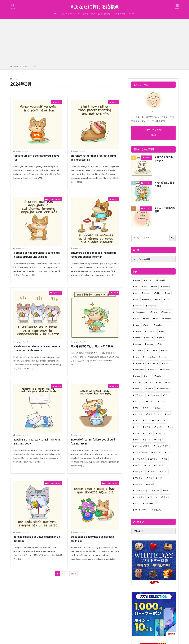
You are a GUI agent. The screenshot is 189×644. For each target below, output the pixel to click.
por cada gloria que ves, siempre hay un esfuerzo (37, 539)
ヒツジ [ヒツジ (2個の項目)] (164, 472)
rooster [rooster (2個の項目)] (153, 370)
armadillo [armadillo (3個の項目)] (162, 280)
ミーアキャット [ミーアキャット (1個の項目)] (141, 491)
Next (73, 574)
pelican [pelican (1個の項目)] (138, 344)
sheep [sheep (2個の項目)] (138, 376)
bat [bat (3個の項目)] (136, 287)
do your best (57, 293)
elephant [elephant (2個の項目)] (148, 299)
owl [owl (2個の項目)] (163, 331)
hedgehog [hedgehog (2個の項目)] (152, 306)
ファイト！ (147, 183)
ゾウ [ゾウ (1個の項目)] (137, 440)
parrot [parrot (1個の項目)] (162, 338)
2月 (34, 66)
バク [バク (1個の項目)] (148, 465)
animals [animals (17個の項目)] (149, 280)
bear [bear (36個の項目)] (145, 287)
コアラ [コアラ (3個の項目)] (148, 427)
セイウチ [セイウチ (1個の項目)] (162, 433)
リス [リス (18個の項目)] (137, 503)
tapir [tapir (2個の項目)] (160, 382)
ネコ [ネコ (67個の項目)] (165, 459)
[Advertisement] (94, 43)
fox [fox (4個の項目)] (159, 299)
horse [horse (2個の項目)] (155, 312)
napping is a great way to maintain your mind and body (37, 441)
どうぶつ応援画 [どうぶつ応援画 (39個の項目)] (141, 452)
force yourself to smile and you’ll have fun (36, 158)
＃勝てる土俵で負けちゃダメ (165, 159)
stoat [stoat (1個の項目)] (150, 382)
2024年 (26, 66)
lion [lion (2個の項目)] (157, 318)
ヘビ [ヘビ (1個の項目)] (160, 478)
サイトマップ (89, 14)
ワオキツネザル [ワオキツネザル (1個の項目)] (141, 510)
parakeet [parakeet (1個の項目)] (150, 338)
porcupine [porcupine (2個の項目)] (153, 350)
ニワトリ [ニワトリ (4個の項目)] (154, 459)
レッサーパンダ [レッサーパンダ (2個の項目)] (151, 503)
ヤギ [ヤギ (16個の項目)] (167, 491)
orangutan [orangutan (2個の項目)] (151, 331)
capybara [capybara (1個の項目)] (167, 287)
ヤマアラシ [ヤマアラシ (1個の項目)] (140, 497)
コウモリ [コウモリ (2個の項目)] (160, 427)
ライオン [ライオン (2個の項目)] (154, 497)
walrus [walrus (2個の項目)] (150, 389)
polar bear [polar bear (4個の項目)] (139, 350)
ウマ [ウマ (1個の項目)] (147, 408)
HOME (16, 66)
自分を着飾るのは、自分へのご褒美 (92, 346)
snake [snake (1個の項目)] (159, 376)
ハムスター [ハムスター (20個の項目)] (161, 465)
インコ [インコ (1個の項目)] (151, 401)
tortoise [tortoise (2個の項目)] (138, 389)
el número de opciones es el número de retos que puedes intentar (93, 255)
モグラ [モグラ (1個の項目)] (156, 491)
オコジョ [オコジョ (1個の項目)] (139, 414)
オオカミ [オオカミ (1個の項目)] (158, 408)
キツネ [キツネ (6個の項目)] (163, 420)
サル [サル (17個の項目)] (137, 433)
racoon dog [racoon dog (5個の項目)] (140, 363)
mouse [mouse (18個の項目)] (138, 331)
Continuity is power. (54, 199)
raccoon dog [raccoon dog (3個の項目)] (150, 357)
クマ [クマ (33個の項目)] (137, 427)
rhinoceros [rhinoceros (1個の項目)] (140, 370)
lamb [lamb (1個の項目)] (147, 318)
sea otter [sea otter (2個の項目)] (166, 370)
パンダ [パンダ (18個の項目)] (153, 472)
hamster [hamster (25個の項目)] (139, 306)
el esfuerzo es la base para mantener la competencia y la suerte (37, 348)
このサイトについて (70, 14)
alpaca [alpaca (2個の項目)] (138, 280)
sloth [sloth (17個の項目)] (148, 376)
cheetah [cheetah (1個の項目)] (147, 293)
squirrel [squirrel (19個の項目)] (138, 382)
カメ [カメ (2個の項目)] (137, 420)
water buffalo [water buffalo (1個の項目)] (164, 389)
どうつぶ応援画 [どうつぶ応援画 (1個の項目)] (162, 446)
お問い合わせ (104, 14)
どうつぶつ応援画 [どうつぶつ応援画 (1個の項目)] (142, 446)
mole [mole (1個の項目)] (147, 325)
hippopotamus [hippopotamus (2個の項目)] (141, 312)
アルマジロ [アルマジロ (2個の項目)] (155, 395)
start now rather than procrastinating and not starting (93, 158)
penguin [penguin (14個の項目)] (150, 344)
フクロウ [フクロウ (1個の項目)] (139, 478)
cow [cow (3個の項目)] (168, 293)
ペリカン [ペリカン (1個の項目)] (139, 484)
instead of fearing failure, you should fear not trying (93, 441)
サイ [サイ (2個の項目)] (171, 427)
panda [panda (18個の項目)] (137, 338)
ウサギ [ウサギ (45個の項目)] (163, 401)
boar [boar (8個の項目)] (155, 287)
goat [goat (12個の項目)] (168, 299)
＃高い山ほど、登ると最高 (165, 184)
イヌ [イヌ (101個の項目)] (167, 395)
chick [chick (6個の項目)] (158, 293)
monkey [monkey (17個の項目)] (159, 325)
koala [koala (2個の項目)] (137, 318)
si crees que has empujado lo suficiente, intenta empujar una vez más (37, 255)
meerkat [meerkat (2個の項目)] (168, 318)
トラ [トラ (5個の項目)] (169, 452)
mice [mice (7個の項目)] (137, 325)
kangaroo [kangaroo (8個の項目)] (167, 312)
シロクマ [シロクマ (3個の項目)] (148, 433)
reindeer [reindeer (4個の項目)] (168, 363)
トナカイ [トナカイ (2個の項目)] (157, 452)
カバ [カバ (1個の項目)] (169, 414)
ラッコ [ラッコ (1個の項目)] (166, 497)
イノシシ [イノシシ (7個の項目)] (139, 401)
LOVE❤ (115, 293)
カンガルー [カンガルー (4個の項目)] (149, 420)
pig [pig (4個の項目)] (161, 344)
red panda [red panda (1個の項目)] (154, 363)
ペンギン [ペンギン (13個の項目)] (152, 484)
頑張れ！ (148, 157)
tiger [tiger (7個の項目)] (169, 382)
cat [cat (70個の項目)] (136, 293)
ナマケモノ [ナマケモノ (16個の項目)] (140, 459)
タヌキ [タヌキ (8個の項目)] (148, 440)
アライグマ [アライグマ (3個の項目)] (140, 395)
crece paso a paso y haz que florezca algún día (92, 539)
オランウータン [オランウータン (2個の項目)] (155, 414)
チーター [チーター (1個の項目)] (160, 440)
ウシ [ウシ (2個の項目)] (137, 408)
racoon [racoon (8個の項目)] (164, 357)
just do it (58, 102)
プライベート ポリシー (124, 14)
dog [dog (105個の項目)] (137, 299)
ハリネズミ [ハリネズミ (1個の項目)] (140, 472)
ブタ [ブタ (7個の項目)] (150, 478)
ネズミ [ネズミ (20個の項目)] (138, 465)
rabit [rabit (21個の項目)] (137, 357)
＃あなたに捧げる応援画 (94, 7)
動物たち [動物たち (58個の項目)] (157, 510)
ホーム (55, 14)
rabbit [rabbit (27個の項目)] (166, 350)
